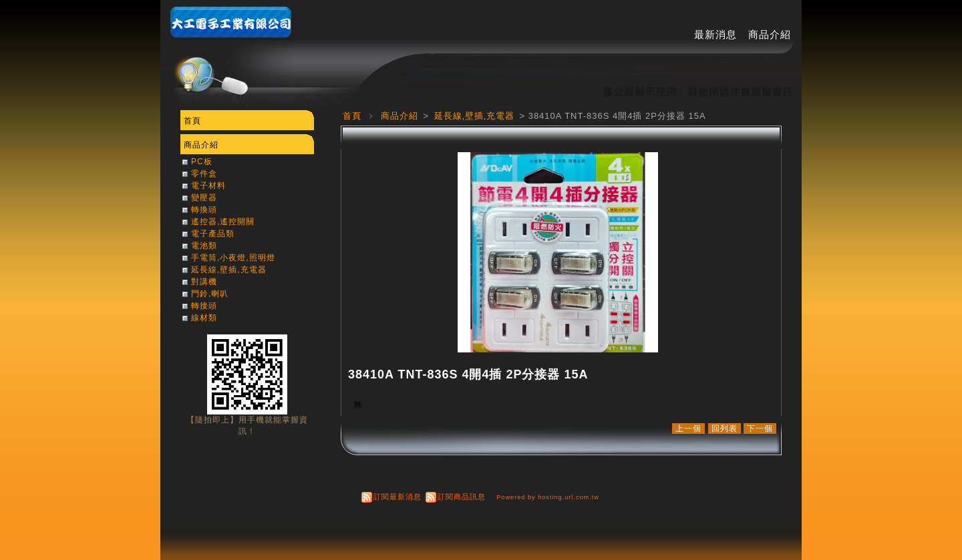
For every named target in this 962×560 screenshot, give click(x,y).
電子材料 (208, 186)
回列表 (725, 429)
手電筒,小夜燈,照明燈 (233, 258)
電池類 (204, 246)
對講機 (204, 282)
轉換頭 (204, 210)
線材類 (204, 318)
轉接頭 (204, 306)
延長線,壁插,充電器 (476, 116)
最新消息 (715, 34)
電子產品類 (213, 234)
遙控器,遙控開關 (223, 222)
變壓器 (204, 198)
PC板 (202, 162)
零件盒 (204, 174)
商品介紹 (770, 34)
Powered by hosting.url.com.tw (548, 497)
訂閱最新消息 (397, 497)
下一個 (760, 429)
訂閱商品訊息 (462, 497)
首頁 (352, 116)
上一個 (688, 429)
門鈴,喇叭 (210, 294)
